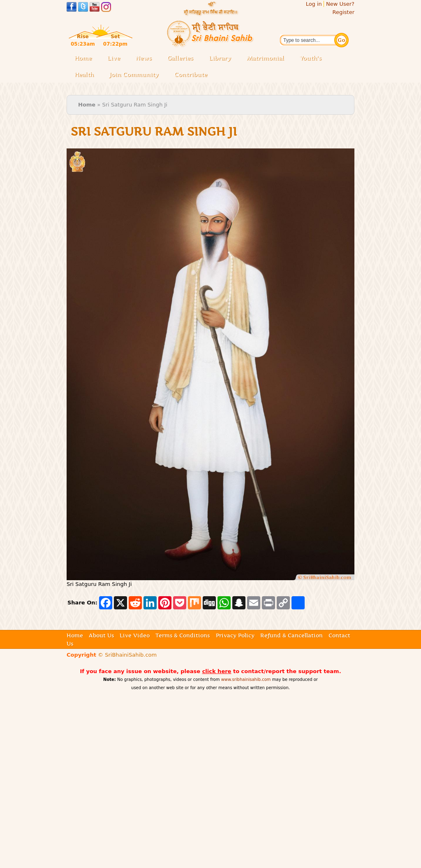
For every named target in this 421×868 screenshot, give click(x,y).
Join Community (134, 74)
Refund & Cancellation (291, 635)
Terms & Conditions (183, 635)
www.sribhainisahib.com (246, 679)
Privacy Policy (235, 635)
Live (116, 59)
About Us (101, 635)
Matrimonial (265, 58)
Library (222, 59)
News (144, 58)
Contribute (193, 75)
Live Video (135, 635)
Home (83, 58)
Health (84, 74)
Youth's (311, 58)
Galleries (183, 59)
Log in (314, 4)
